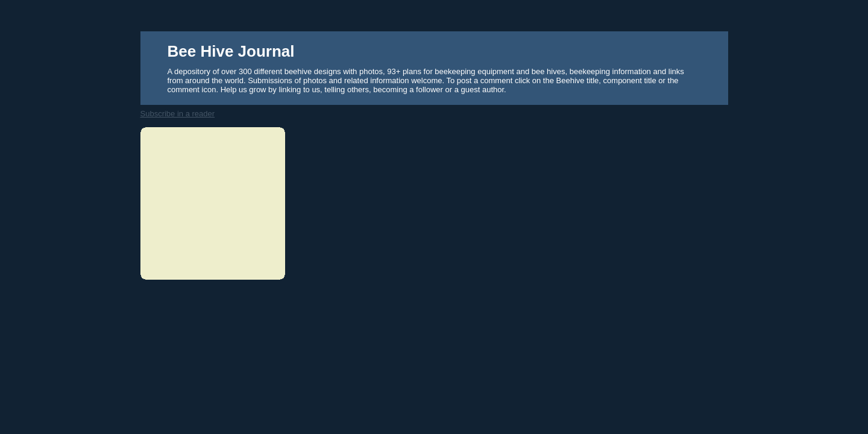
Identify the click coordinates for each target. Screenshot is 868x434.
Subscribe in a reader (178, 114)
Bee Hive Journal (231, 51)
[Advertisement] (209, 202)
